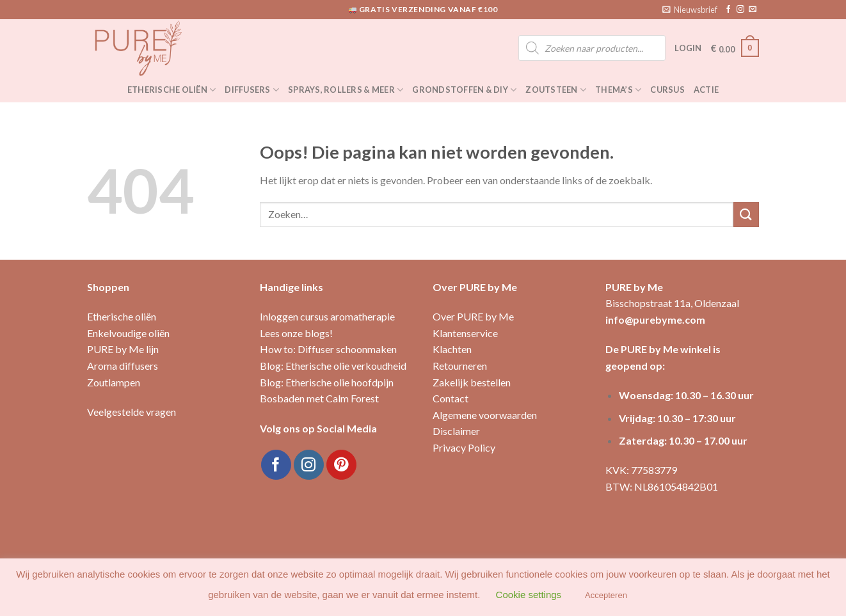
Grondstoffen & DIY (464, 90)
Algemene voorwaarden (485, 415)
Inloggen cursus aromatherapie (327, 316)
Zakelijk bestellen (472, 382)
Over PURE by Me (473, 316)
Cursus (667, 90)
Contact (451, 398)
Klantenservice (465, 333)
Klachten (452, 349)
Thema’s (618, 90)
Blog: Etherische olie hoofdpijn (327, 382)
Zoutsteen (556, 90)
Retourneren (460, 366)
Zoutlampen (114, 382)
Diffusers (252, 90)
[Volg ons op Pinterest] (341, 465)
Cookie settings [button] (529, 595)
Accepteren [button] (606, 595)
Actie (706, 90)
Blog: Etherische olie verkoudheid (333, 366)
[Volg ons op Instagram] (740, 10)
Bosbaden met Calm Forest (319, 398)
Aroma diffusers (123, 366)
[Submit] (746, 215)
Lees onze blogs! (296, 333)
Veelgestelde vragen (132, 412)
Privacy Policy (464, 447)
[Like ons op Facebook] (728, 10)
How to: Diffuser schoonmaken (328, 349)
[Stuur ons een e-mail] (753, 10)
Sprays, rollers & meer (346, 90)
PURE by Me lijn (123, 349)
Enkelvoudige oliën (128, 333)
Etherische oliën (172, 90)
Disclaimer (456, 431)
